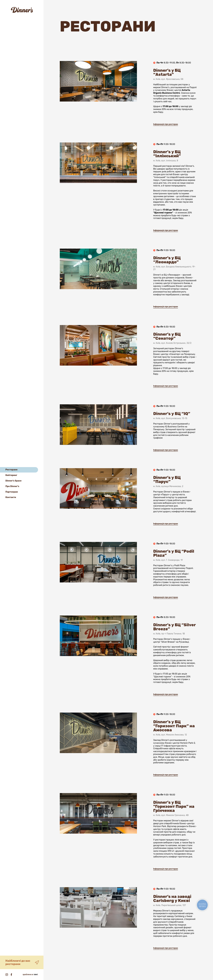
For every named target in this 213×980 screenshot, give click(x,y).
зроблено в (30, 975)
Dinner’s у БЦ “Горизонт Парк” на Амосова (174, 734)
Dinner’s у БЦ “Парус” (167, 490)
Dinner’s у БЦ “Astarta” (167, 83)
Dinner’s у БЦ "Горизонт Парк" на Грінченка (174, 815)
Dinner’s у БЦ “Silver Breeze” (174, 637)
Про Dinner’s (12, 486)
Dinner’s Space (13, 481)
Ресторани (11, 470)
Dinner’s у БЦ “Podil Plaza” (174, 564)
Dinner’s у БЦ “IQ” (172, 426)
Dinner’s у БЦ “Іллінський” (167, 164)
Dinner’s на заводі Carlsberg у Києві (172, 909)
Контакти (11, 497)
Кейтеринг (11, 475)
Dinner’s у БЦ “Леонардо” (167, 269)
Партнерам (12, 492)
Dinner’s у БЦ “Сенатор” (167, 347)
